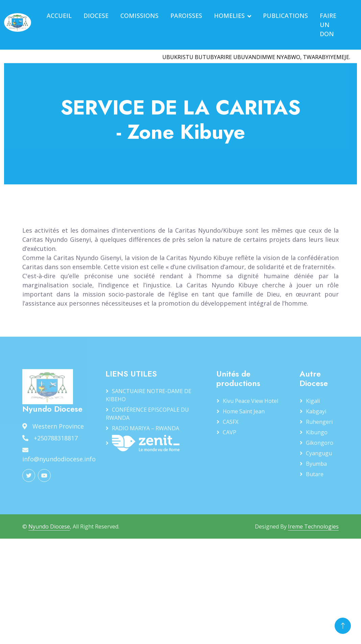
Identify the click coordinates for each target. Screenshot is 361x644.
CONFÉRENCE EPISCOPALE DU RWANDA (147, 414)
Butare (315, 474)
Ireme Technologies (313, 526)
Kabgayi (316, 411)
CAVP (230, 432)
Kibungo (317, 432)
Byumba (316, 464)
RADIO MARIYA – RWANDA (146, 428)
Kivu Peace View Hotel (250, 401)
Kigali (313, 401)
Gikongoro (320, 443)
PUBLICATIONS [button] (285, 16)
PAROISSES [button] (186, 16)
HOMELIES (229, 16)
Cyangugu (319, 453)
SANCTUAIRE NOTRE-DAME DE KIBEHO (149, 395)
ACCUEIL (59, 16)
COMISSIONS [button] (139, 16)
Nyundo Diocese (49, 526)
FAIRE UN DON (328, 25)
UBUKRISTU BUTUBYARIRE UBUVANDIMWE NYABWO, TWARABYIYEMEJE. (259, 57)
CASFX (231, 422)
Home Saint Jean (244, 411)
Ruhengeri (319, 422)
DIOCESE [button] (96, 16)
